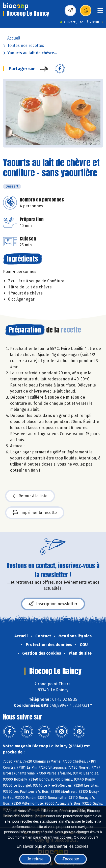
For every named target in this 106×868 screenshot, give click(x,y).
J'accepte (71, 859)
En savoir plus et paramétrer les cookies (53, 846)
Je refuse (35, 859)
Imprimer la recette (35, 513)
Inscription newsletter (53, 604)
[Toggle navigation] (100, 12)
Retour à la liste (30, 496)
